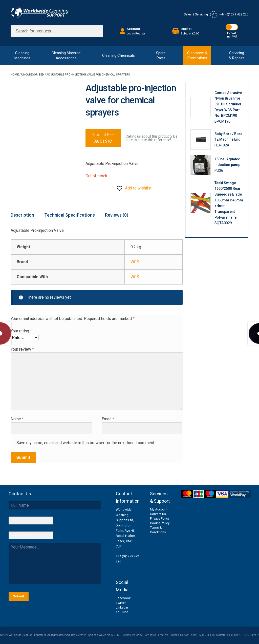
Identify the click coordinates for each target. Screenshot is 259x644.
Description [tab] (22, 215)
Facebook (123, 598)
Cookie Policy (160, 523)
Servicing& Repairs (237, 55)
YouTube (122, 612)
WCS (135, 262)
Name (17, 419)
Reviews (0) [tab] (117, 215)
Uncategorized (33, 75)
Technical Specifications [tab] (70, 215)
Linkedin (122, 607)
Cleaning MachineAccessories (66, 55)
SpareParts (161, 55)
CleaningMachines (22, 55)
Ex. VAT (232, 33)
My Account (159, 509)
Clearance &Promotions (197, 55)
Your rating (21, 331)
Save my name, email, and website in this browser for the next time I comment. (86, 443)
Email (108, 419)
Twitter (121, 603)
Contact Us (158, 514)
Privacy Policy (160, 518)
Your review (22, 349)
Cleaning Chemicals (118, 55)
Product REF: (103, 138)
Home (15, 75)
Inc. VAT (232, 37)
